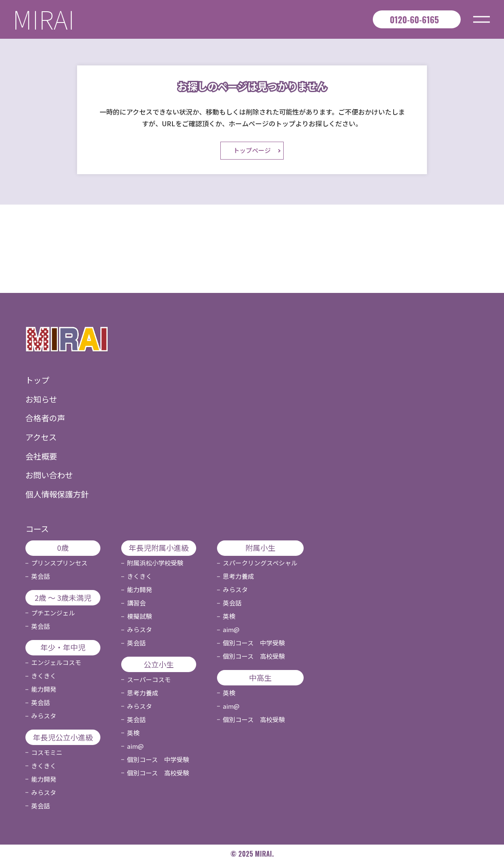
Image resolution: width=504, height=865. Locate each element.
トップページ (252, 152)
